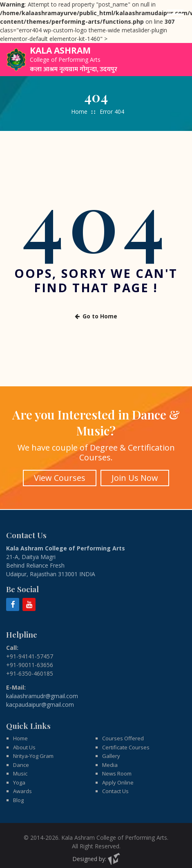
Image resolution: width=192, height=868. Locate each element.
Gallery (111, 749)
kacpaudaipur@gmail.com (40, 698)
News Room (117, 767)
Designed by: (96, 852)
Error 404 (112, 112)
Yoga (19, 776)
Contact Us (115, 785)
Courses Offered (123, 732)
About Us (24, 740)
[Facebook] (13, 597)
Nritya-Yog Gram (33, 749)
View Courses (59, 474)
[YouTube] (29, 597)
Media (110, 758)
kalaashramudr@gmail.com (42, 689)
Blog (18, 793)
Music (20, 767)
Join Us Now (136, 474)
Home (79, 112)
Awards (22, 785)
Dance (21, 758)
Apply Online (118, 776)
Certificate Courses (126, 740)
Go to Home (96, 315)
